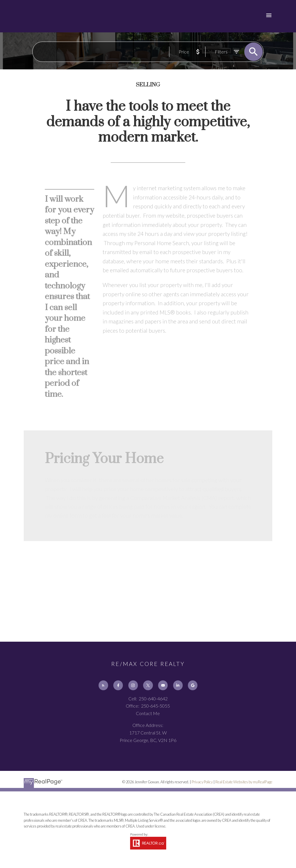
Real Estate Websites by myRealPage (244, 782)
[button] (103, 685)
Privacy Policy (202, 782)
